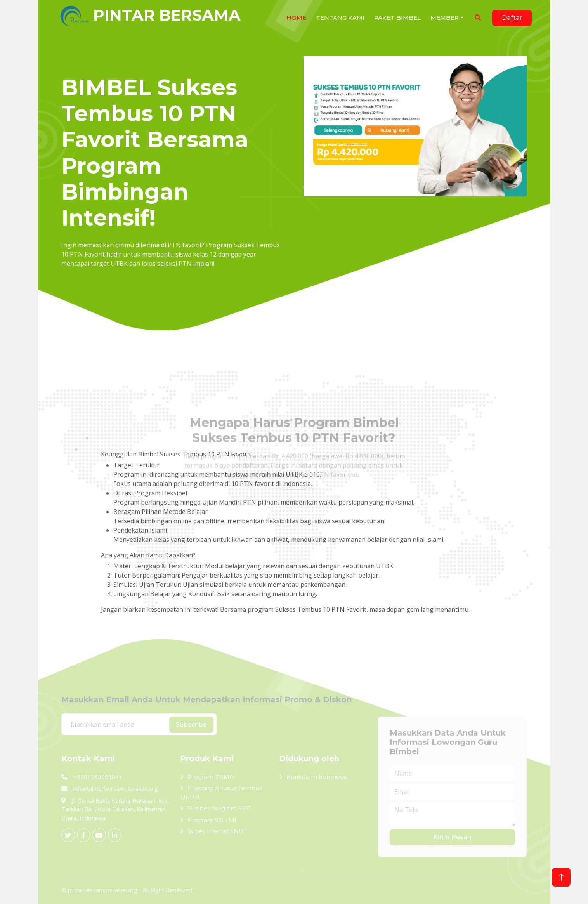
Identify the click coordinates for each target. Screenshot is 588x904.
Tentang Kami (340, 18)
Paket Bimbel (397, 18)
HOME (296, 18)
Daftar (512, 18)
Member (445, 18)
